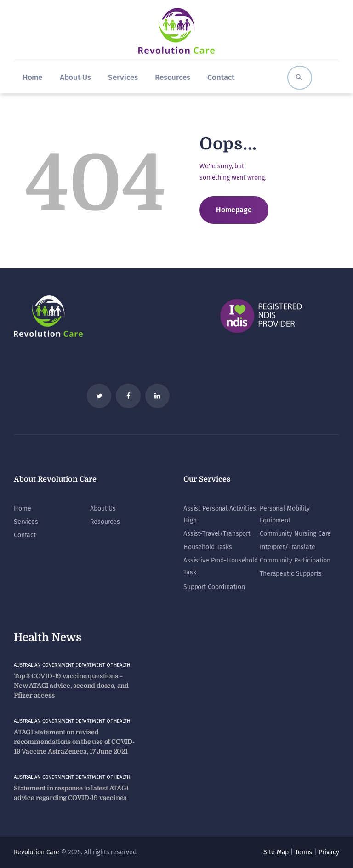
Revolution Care (37, 852)
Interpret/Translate (288, 547)
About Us (103, 508)
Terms (304, 852)
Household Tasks (208, 547)
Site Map (276, 852)
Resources (105, 522)
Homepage (234, 210)
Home (22, 508)
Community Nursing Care (295, 534)
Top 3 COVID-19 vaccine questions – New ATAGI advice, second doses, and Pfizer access (71, 686)
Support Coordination (214, 587)
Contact (25, 535)
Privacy (329, 852)
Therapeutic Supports (290, 574)
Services (26, 522)
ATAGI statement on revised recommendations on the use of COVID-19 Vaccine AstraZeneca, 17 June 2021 (74, 742)
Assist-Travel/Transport (217, 534)
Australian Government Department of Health (72, 665)
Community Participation (295, 560)
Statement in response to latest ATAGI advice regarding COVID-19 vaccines (71, 793)
